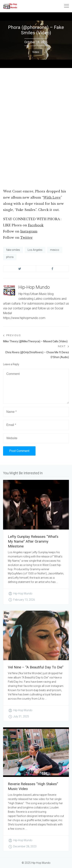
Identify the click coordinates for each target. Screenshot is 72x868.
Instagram (29, 231)
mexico (55, 250)
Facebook (36, 225)
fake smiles (13, 250)
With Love (52, 197)
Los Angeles (35, 250)
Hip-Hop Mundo (34, 287)
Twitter (26, 238)
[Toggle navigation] (67, 6)
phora (10, 257)
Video (36, 52)
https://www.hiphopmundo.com (24, 318)
